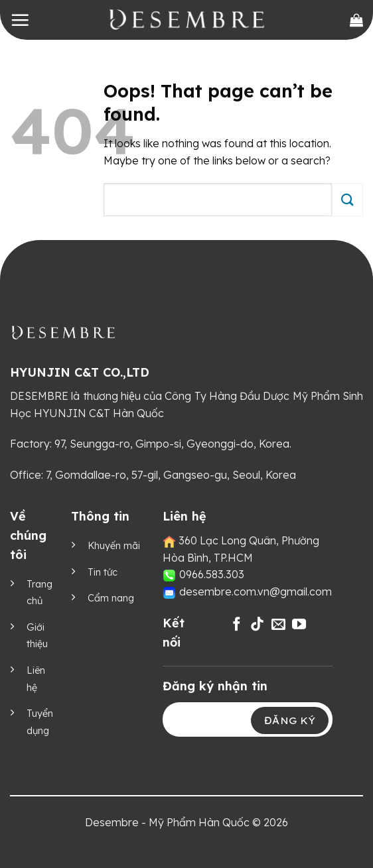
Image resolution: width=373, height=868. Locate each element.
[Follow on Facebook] (237, 625)
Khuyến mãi (114, 546)
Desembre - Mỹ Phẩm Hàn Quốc (167, 822)
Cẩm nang (111, 598)
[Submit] (347, 199)
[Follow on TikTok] (257, 625)
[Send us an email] (278, 625)
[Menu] (20, 20)
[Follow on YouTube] (299, 625)
